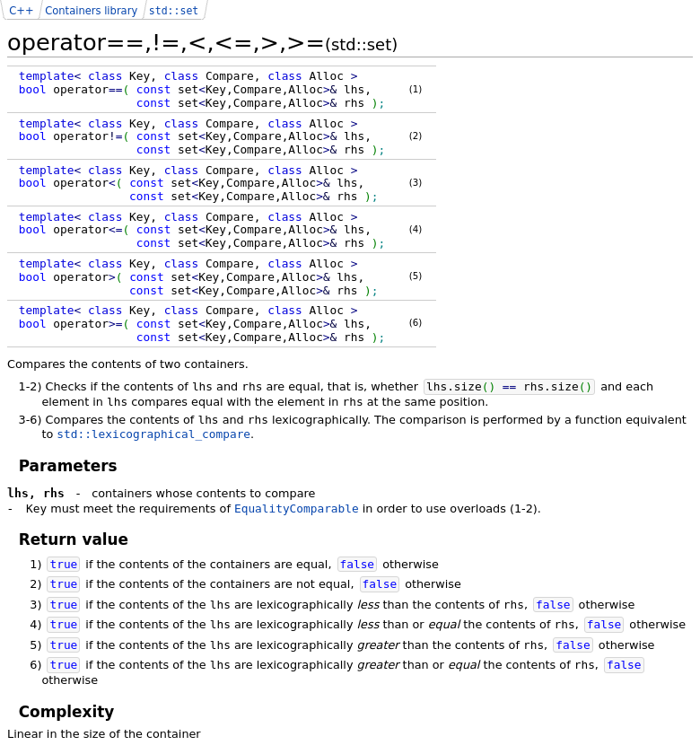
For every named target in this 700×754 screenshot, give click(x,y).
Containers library (91, 11)
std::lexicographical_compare (153, 434)
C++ (21, 11)
